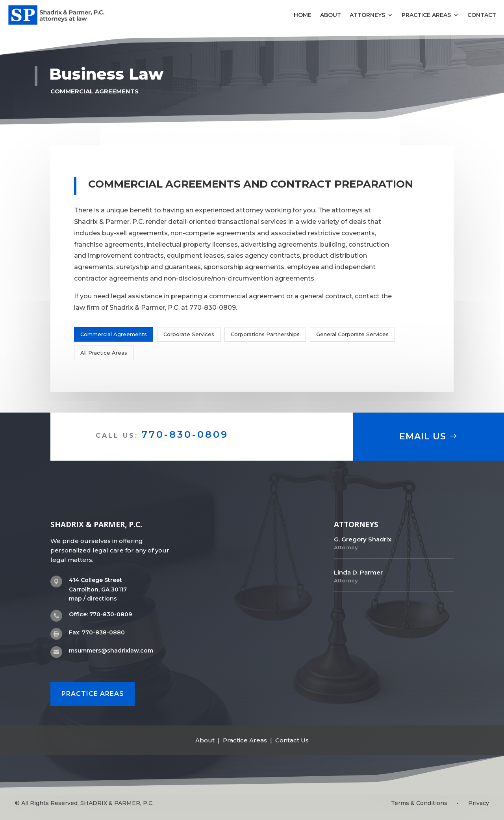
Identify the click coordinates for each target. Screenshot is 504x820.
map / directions (93, 599)
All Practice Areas (104, 353)
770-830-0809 (185, 434)
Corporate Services (189, 334)
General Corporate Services (352, 334)
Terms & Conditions (419, 803)
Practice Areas (426, 15)
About (331, 15)
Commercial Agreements (114, 334)
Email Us (423, 436)
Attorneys (367, 15)
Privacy (479, 803)
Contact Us (292, 738)
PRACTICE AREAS (93, 691)
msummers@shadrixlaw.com (111, 651)
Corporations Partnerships (265, 334)
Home (303, 15)
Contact (482, 15)
